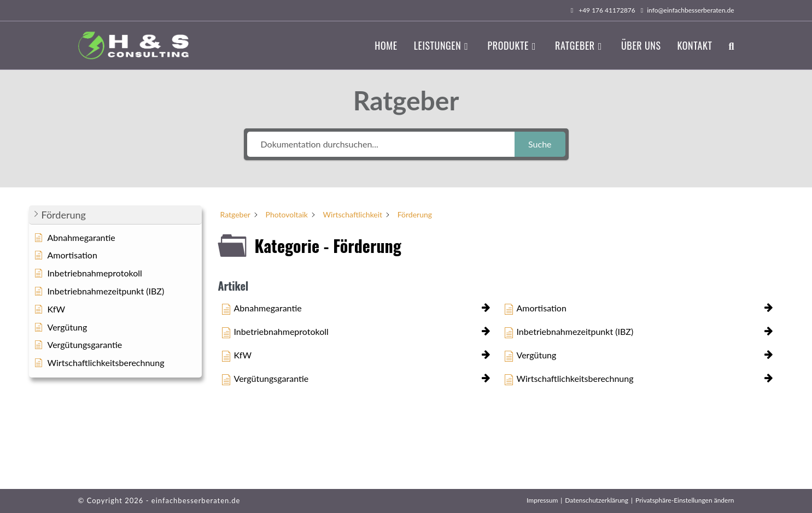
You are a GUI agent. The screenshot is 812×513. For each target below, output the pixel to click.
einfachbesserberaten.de (196, 500)
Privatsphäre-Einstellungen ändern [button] (685, 500)
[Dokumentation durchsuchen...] (381, 144)
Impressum (542, 500)
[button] (115, 215)
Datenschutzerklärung (597, 500)
